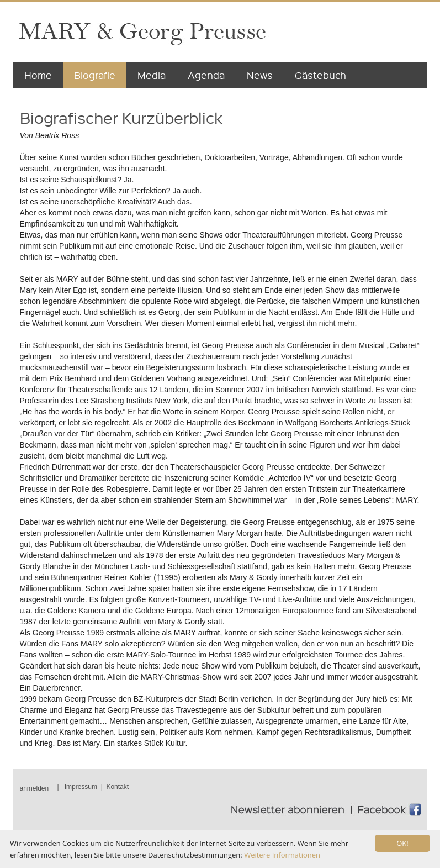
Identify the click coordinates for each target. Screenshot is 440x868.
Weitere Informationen (282, 855)
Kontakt (117, 787)
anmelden (35, 788)
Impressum (81, 787)
